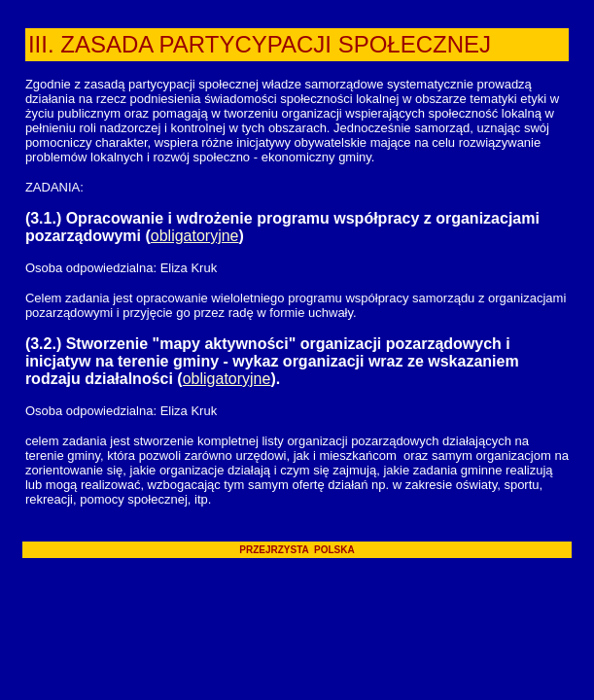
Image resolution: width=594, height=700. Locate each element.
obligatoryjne (195, 236)
